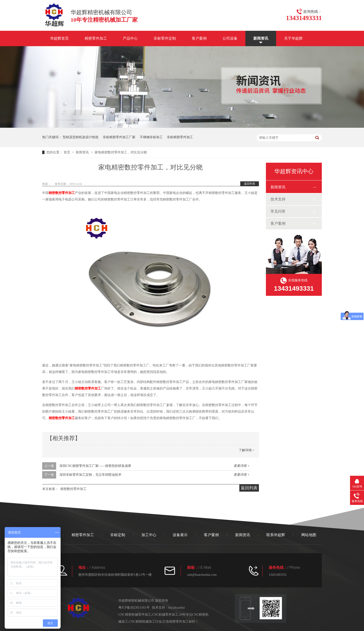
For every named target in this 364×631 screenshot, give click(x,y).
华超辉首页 (59, 38)
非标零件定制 (165, 38)
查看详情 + (242, 466)
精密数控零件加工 (62, 193)
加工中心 (149, 535)
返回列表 (250, 184)
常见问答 (278, 211)
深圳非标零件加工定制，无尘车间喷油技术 (90, 475)
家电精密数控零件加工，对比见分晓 (121, 152)
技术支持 (278, 199)
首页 (67, 152)
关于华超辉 (293, 38)
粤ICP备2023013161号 (134, 608)
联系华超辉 (276, 535)
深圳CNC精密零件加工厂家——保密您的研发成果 (95, 466)
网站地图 (309, 535)
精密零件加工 (96, 38)
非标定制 (118, 535)
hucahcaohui (177, 608)
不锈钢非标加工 (151, 137)
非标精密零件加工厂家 (119, 137)
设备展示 (180, 535)
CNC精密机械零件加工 (135, 615)
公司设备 (230, 38)
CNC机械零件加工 (165, 615)
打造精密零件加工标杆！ (181, 622)
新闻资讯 (261, 38)
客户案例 (199, 38)
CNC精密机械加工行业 (146, 622)
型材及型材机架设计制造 (81, 137)
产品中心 (130, 38)
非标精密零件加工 (180, 137)
